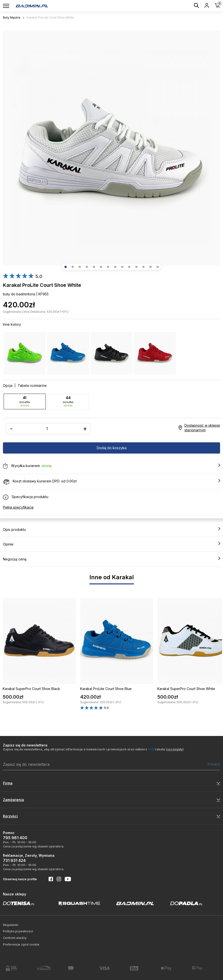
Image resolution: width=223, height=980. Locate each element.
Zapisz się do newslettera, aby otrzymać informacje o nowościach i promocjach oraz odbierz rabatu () (93, 749)
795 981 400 (15, 838)
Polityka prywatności (18, 931)
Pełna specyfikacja (18, 507)
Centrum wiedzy (15, 938)
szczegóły (175, 749)
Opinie (111, 544)
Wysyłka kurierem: (111, 466)
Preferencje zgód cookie (21, 944)
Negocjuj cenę (111, 559)
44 (68, 401)
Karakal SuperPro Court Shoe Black (31, 689)
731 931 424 (14, 860)
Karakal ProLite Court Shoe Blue (106, 689)
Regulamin (11, 925)
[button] (66, 267)
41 (25, 401)
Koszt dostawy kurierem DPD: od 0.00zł (111, 481)
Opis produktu (111, 529)
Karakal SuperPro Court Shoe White (186, 689)
